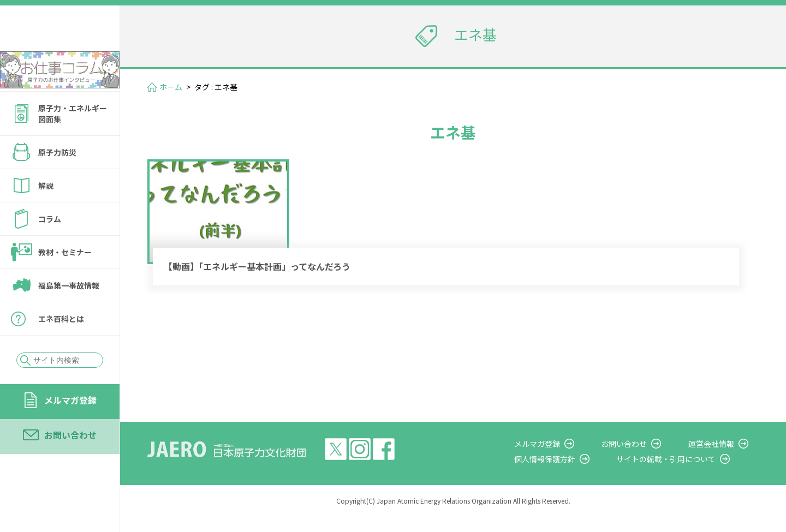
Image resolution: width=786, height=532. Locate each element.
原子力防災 (57, 182)
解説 (46, 215)
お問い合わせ (70, 464)
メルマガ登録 (70, 429)
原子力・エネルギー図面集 (73, 143)
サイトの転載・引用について (687, 475)
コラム (50, 248)
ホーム (171, 87)
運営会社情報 (722, 459)
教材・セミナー (65, 282)
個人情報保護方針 (576, 475)
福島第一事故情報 (69, 315)
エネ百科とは (61, 348)
